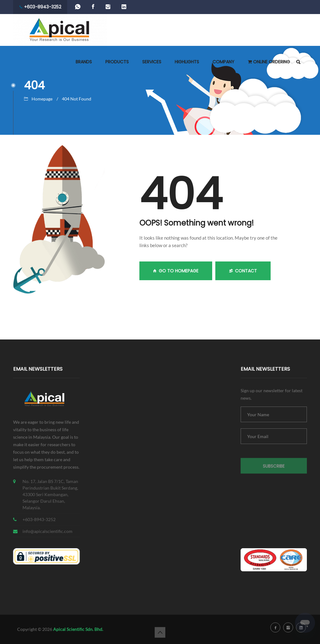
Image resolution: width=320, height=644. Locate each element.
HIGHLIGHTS (187, 62)
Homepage (42, 99)
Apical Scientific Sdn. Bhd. (78, 629)
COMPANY (223, 62)
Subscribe (274, 469)
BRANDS (84, 62)
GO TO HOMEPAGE (176, 271)
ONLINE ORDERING (269, 62)
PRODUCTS (117, 62)
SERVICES (152, 62)
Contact (243, 271)
